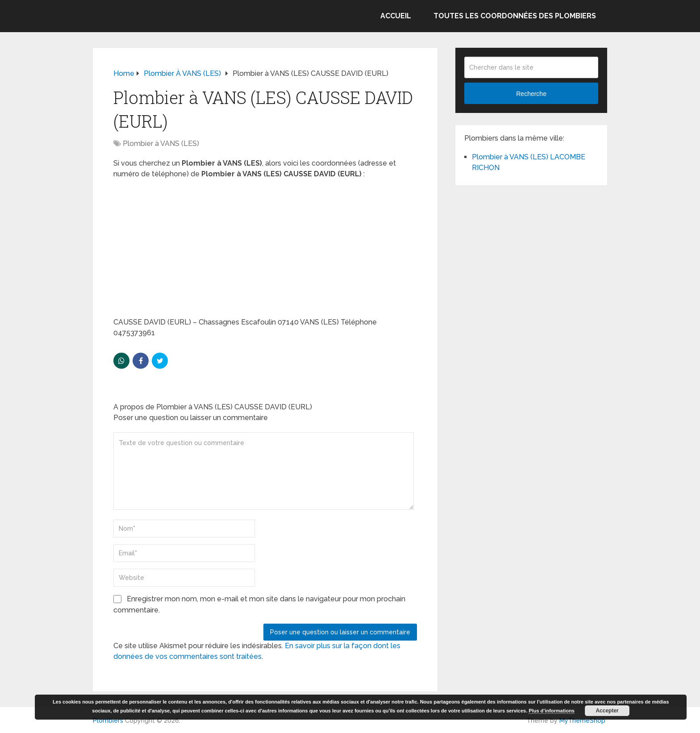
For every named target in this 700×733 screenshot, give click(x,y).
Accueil (396, 16)
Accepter (607, 711)
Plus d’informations (552, 711)
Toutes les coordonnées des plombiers (515, 16)
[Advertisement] (265, 251)
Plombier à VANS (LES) (161, 144)
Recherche (531, 94)
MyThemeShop (582, 721)
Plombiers (108, 721)
